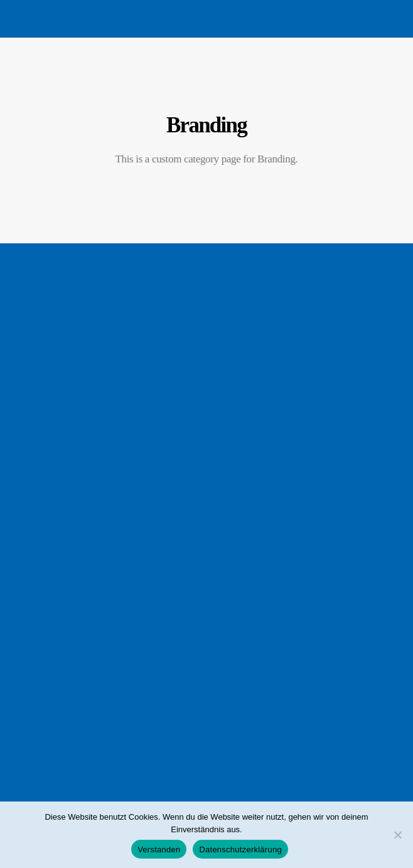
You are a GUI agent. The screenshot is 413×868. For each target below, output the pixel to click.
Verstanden (159, 849)
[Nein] (397, 835)
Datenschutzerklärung (240, 849)
